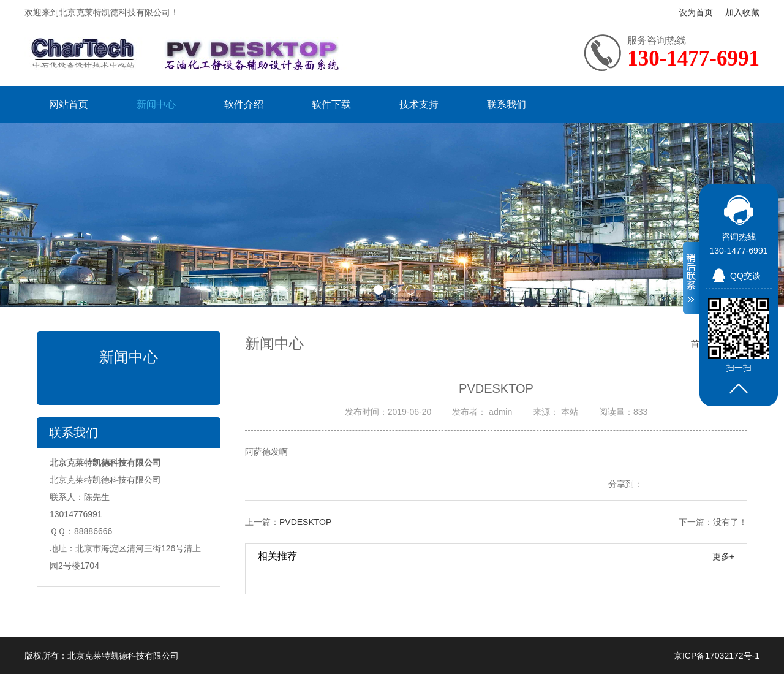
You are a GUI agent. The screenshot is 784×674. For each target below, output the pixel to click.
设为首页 (696, 12)
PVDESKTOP (305, 522)
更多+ (723, 556)
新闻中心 (156, 104)
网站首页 (69, 104)
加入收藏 (742, 12)
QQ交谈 (745, 276)
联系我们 (507, 104)
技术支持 (419, 104)
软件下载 (331, 104)
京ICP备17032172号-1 (717, 656)
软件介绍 (244, 104)
